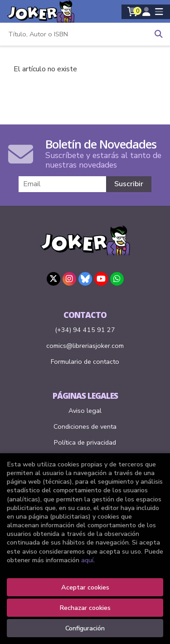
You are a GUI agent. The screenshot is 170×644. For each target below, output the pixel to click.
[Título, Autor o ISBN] (74, 34)
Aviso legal (85, 411)
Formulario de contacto (85, 362)
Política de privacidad (85, 442)
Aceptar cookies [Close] (85, 587)
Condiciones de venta (85, 426)
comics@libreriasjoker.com (85, 346)
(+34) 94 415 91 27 (85, 330)
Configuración (85, 628)
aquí (87, 560)
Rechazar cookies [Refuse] (85, 608)
